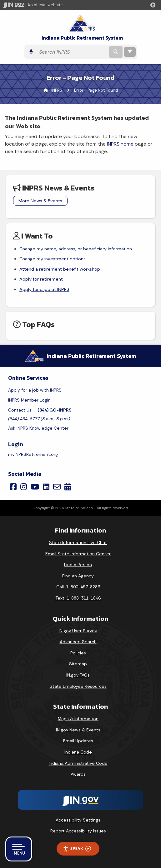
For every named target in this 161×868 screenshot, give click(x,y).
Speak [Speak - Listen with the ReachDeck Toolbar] (77, 849)
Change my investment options (53, 259)
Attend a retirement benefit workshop (60, 269)
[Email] (57, 487)
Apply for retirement (41, 279)
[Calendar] (68, 487)
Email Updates (78, 741)
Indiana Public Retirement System (82, 38)
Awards (78, 774)
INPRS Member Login (29, 400)
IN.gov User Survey (78, 631)
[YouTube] (35, 487)
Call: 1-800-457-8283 (78, 587)
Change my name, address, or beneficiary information (76, 249)
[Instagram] (24, 487)
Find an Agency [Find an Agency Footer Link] (78, 576)
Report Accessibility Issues (78, 831)
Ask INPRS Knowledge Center (38, 428)
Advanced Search (78, 642)
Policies (78, 653)
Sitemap (78, 664)
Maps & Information (78, 719)
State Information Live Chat (78, 542)
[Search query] (72, 52)
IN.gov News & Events (78, 730)
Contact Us (20, 410)
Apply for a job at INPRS (44, 289)
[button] (154, 5)
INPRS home (120, 144)
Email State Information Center (78, 554)
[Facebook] (13, 487)
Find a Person (78, 565)
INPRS (57, 90)
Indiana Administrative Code (78, 763)
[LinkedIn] (46, 487)
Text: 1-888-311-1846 (78, 598)
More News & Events (40, 201)
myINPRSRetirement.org (33, 454)
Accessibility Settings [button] (78, 820)
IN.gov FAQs (78, 675)
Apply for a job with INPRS (35, 390)
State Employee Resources (78, 686)
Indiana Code (78, 752)
